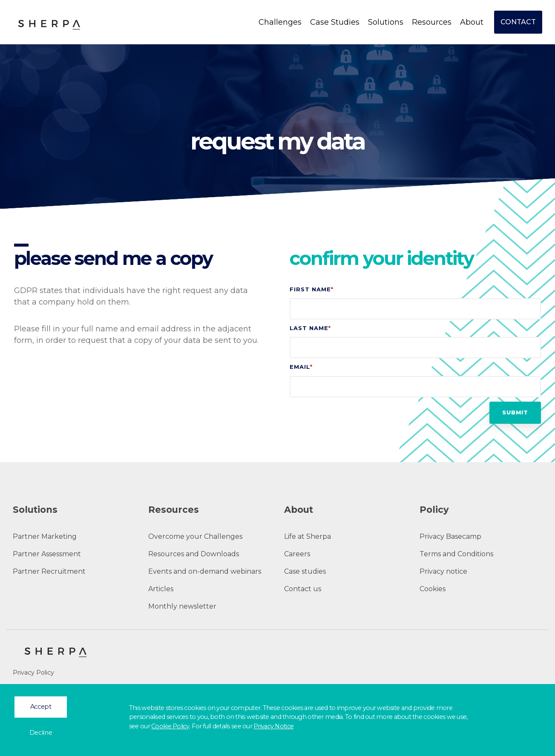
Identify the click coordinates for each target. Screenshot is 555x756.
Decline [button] (41, 733)
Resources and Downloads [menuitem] (194, 554)
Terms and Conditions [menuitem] (456, 554)
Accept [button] (41, 707)
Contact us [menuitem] (303, 589)
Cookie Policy (170, 726)
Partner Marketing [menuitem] (45, 536)
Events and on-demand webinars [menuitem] (205, 571)
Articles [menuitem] (161, 589)
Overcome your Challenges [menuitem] (195, 536)
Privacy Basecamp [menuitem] (450, 536)
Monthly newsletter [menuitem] (182, 606)
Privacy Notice (273, 726)
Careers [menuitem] (297, 554)
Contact (518, 22)
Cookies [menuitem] (433, 589)
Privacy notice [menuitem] (443, 571)
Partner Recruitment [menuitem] (49, 571)
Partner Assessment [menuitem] (47, 554)
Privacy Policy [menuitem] (33, 673)
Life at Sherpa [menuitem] (308, 536)
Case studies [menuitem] (305, 571)
